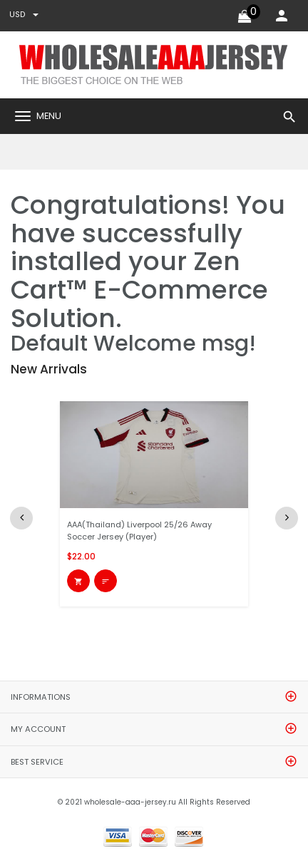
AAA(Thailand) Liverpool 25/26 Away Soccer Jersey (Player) (139, 531)
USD (24, 15)
